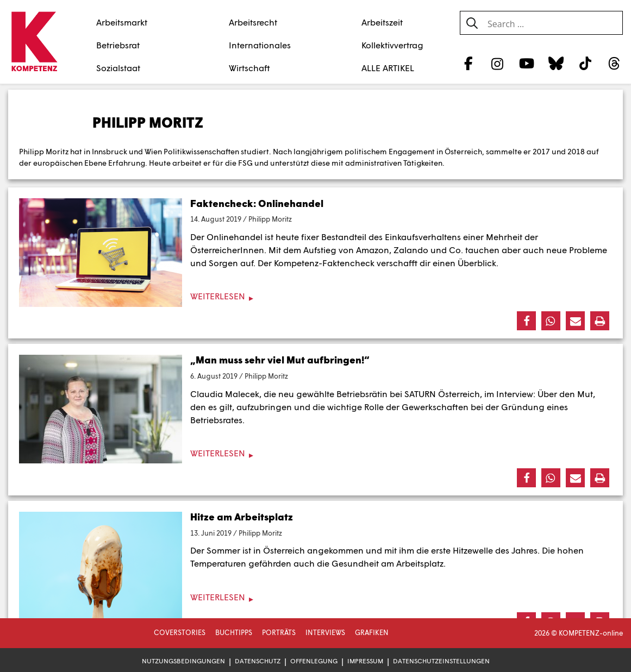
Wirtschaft (249, 68)
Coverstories (180, 632)
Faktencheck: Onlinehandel (257, 203)
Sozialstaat (118, 68)
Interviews (325, 632)
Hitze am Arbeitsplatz (242, 517)
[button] (526, 321)
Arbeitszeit (382, 22)
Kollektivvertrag (392, 45)
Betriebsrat (118, 45)
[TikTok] (585, 63)
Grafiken (372, 632)
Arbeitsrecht (253, 22)
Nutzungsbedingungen (183, 661)
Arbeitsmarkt (122, 22)
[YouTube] (527, 63)
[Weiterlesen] (315, 296)
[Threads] (614, 63)
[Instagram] (498, 63)
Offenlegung (314, 661)
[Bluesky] (556, 63)
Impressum (365, 661)
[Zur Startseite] (34, 42)
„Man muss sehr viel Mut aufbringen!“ (280, 360)
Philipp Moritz (270, 219)
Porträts (279, 632)
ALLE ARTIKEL (388, 68)
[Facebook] (468, 63)
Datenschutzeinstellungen (441, 661)
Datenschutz (258, 661)
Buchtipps (234, 632)
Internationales (260, 45)
